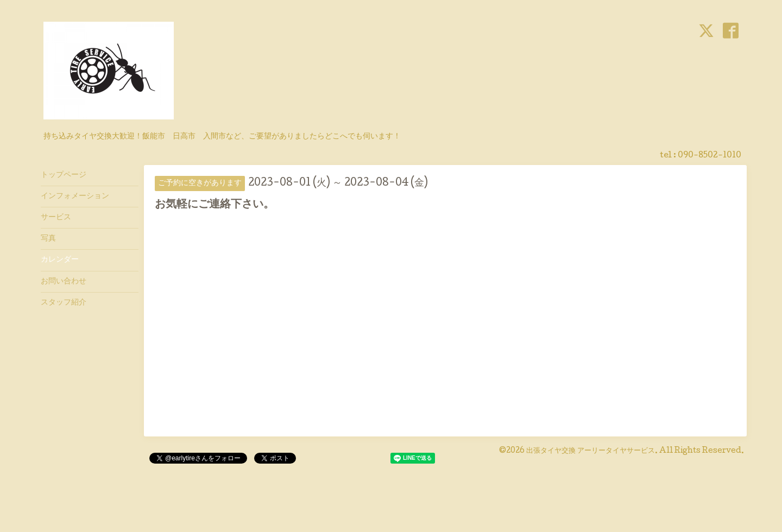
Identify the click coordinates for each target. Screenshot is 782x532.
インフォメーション (75, 197)
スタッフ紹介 (64, 303)
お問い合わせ (64, 282)
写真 (48, 239)
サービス (56, 218)
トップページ (64, 175)
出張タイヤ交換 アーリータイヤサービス (591, 451)
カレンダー (60, 260)
